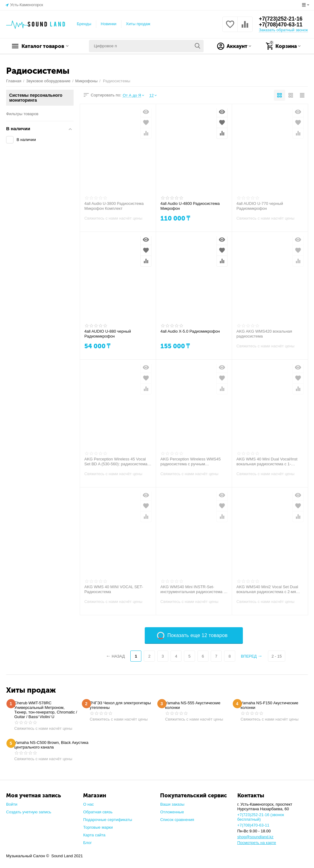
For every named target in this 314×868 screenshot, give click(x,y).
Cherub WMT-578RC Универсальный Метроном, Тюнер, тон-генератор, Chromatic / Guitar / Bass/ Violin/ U (46, 710)
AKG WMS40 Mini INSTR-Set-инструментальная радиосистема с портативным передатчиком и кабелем (193, 589)
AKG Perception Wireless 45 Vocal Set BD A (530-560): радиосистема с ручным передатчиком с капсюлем (117, 462)
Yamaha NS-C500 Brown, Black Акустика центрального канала (52, 745)
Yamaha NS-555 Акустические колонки (193, 705)
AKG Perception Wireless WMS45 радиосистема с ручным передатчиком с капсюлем (191, 462)
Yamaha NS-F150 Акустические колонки (270, 705)
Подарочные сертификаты (108, 820)
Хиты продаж (138, 24)
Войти (12, 804)
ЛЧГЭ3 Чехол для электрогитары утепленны (121, 705)
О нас (88, 804)
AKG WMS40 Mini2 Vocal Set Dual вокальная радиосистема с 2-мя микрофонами (267, 589)
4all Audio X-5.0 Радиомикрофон (190, 331)
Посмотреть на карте (257, 843)
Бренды (84, 24)
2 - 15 (277, 656)
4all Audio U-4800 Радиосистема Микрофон (190, 206)
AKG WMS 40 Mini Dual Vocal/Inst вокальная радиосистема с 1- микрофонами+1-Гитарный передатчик (267, 462)
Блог (87, 843)
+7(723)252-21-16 (281, 19)
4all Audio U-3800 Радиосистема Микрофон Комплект (114, 206)
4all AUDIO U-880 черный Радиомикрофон (108, 334)
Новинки (109, 24)
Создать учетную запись (29, 812)
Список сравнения (177, 820)
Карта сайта (94, 835)
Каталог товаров (45, 46)
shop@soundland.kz (255, 837)
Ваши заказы (172, 804)
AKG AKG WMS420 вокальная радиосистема (264, 334)
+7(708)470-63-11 (281, 25)
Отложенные (172, 812)
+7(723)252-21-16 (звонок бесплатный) (261, 817)
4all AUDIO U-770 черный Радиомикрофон (260, 206)
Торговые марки (98, 827)
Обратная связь (98, 812)
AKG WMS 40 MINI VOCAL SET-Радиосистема (114, 589)
